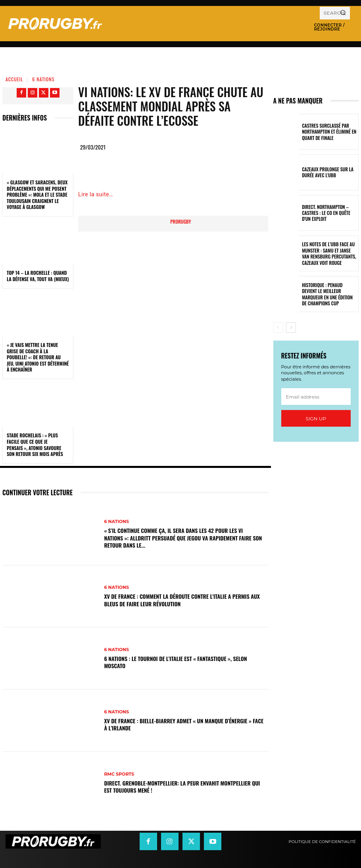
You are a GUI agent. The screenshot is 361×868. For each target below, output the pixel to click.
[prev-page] (278, 328)
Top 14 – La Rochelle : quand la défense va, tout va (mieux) (38, 276)
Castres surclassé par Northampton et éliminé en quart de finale (327, 131)
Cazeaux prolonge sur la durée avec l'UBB (326, 172)
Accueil (14, 79)
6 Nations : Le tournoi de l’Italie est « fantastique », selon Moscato (175, 662)
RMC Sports (119, 774)
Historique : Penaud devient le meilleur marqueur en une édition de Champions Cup (329, 294)
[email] (316, 397)
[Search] (343, 13)
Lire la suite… (96, 194)
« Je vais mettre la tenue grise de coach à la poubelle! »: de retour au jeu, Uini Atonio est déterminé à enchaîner (38, 357)
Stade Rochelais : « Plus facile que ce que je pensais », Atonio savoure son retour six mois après (35, 445)
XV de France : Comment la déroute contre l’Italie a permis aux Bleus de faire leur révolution (182, 600)
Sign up (316, 419)
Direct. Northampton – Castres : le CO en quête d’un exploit (329, 213)
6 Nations (43, 79)
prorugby (180, 221)
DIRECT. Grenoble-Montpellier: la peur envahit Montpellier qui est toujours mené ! (182, 787)
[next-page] (291, 328)
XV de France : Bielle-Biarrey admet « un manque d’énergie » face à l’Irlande (184, 724)
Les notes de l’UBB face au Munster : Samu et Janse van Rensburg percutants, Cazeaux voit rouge (328, 254)
